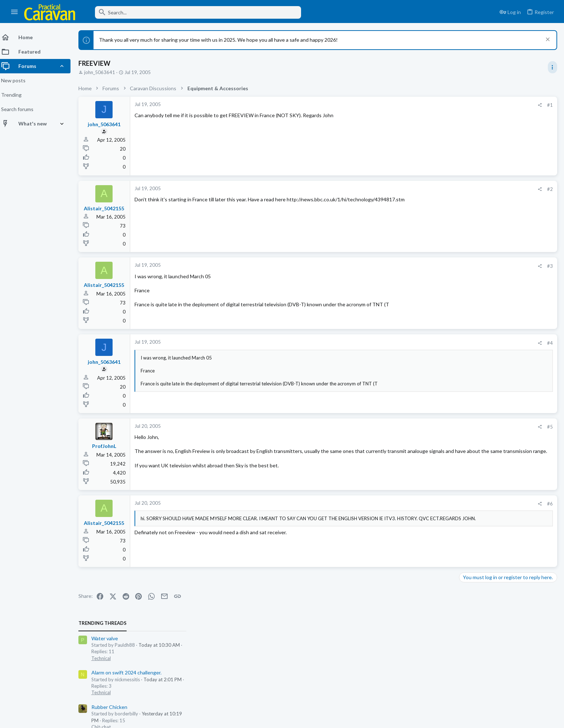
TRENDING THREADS (473, 100)
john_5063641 (104, 72)
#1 (435, 105)
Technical (472, 136)
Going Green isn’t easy (487, 219)
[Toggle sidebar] (552, 67)
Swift (467, 356)
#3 (435, 266)
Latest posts (466, 374)
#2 (435, 189)
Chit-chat (472, 204)
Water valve (475, 116)
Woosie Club (476, 253)
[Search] (193, 12)
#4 (435, 343)
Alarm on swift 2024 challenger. (497, 150)
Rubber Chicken (480, 184)
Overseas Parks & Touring (489, 549)
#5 (435, 427)
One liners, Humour (484, 480)
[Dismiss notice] (547, 40)
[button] (15, 12)
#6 (435, 504)
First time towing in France (492, 535)
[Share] (424, 105)
